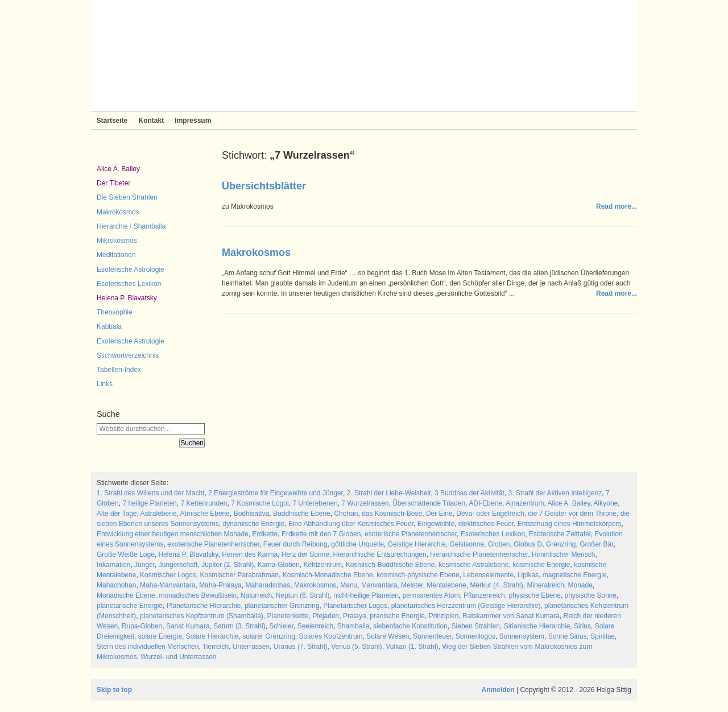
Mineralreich (545, 585)
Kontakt (151, 121)
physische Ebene (534, 595)
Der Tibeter (113, 183)
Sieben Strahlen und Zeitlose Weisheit (364, 56)
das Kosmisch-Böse (392, 514)
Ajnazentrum (525, 503)
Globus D (528, 544)
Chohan (346, 514)
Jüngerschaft (178, 565)
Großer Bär (596, 544)
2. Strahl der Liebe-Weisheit (389, 493)
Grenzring (561, 544)
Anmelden (498, 690)
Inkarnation (113, 565)
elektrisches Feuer (486, 524)
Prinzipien (444, 616)
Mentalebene (446, 585)
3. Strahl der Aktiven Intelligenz (555, 493)
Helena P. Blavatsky (127, 298)
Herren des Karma (250, 554)
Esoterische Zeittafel (560, 534)
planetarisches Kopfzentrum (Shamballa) (202, 616)
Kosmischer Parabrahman (239, 575)
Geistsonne (467, 544)
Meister (412, 585)
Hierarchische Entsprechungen (380, 554)
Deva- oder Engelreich (490, 514)
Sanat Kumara (188, 626)
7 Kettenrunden (204, 503)
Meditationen (116, 255)
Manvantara (379, 585)
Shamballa (353, 626)
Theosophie (115, 312)
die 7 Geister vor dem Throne (572, 514)
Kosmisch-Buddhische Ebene (390, 565)
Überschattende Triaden (429, 503)
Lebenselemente (488, 575)
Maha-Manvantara (167, 585)
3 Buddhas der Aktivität (470, 493)
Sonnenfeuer (432, 636)
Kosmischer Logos (168, 575)
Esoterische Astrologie (131, 270)
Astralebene (159, 514)
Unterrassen (251, 647)
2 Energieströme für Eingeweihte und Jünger (276, 493)
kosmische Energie (541, 565)
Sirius (582, 626)
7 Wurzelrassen (365, 503)
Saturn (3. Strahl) (239, 626)
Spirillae (603, 636)
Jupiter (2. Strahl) (227, 565)
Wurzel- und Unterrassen (178, 657)
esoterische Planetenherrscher (411, 534)
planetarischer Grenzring (282, 606)
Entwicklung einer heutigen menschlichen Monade (173, 534)
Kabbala (109, 326)
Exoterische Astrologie (131, 341)
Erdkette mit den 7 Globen (321, 534)
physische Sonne (591, 595)
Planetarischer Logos (355, 606)
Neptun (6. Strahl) (303, 595)
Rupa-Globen (142, 626)
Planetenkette (288, 616)
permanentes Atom (431, 595)
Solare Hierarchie (212, 636)
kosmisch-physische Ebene (418, 575)
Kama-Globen (279, 565)
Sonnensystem (522, 636)
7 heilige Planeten (149, 503)
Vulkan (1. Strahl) (412, 647)
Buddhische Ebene (302, 514)
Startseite (112, 121)
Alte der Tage (117, 514)
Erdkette (265, 534)
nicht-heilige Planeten (366, 595)
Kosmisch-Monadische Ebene (328, 575)
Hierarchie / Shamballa (131, 226)
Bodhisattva (252, 514)
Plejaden (326, 616)
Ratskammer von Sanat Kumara (511, 616)
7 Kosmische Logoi (260, 503)
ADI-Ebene (485, 503)
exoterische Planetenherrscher (213, 544)
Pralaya (355, 616)
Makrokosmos (118, 212)
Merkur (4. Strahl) (496, 585)
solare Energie (160, 636)
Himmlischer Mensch (563, 554)
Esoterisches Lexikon (129, 284)
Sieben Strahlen (476, 626)
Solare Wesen (388, 636)
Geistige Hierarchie (417, 544)
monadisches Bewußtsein (198, 595)
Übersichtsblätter (264, 186)
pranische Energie (397, 616)
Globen (499, 544)
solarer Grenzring (269, 636)
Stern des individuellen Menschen (148, 647)
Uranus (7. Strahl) (301, 647)
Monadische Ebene (126, 595)
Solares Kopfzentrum (331, 636)
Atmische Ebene (205, 514)
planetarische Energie (130, 606)
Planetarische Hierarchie (204, 606)
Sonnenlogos (475, 636)
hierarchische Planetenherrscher (479, 554)
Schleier (281, 626)
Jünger (144, 565)
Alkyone (606, 503)
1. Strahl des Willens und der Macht (150, 493)
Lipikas (528, 575)
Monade (580, 585)
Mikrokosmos (117, 241)
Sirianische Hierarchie (537, 626)
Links (105, 384)
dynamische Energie (253, 524)
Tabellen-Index (119, 370)
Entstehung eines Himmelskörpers (570, 524)
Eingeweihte (436, 524)
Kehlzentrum (323, 565)
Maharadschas (268, 585)
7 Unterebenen (315, 503)
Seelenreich (315, 626)
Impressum (193, 121)
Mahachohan (116, 585)
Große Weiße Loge (126, 554)
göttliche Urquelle (357, 544)
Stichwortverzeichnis (128, 355)
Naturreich (256, 595)
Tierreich (216, 647)
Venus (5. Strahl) (356, 647)
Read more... (617, 206)
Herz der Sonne (305, 554)
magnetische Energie (575, 575)
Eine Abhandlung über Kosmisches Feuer (351, 524)
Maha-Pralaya (220, 585)
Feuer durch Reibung (295, 544)
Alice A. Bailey (118, 169)
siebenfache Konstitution (410, 626)
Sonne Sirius (568, 636)
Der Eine (439, 514)
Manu (349, 585)
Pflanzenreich (484, 595)
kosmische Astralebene (473, 565)
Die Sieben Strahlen (127, 197)
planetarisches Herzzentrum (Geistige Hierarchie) (466, 606)
